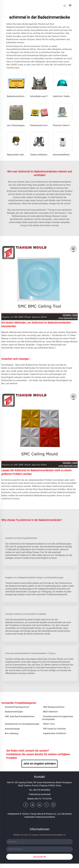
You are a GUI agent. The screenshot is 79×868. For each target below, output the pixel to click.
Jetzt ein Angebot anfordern (39, 764)
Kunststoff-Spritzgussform (17, 707)
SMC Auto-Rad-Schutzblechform (20, 716)
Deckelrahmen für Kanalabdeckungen (22, 724)
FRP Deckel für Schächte (54, 729)
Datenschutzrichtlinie (45, 817)
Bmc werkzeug (12, 733)
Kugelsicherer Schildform (55, 733)
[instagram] (53, 805)
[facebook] (26, 805)
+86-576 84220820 (41, 790)
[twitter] (46, 805)
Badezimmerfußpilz (14, 712)
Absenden (39, 857)
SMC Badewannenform (54, 707)
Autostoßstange (12, 729)
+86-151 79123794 (43, 799)
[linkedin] (39, 805)
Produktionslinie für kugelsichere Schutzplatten (58, 718)
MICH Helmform (50, 712)
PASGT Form (49, 724)
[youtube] (33, 805)
